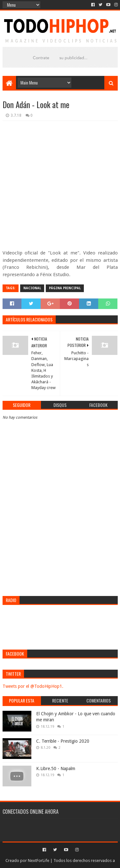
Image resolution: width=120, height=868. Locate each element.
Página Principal (65, 288)
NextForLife (39, 861)
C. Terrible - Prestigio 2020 (63, 741)
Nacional (32, 288)
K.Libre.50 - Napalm (56, 769)
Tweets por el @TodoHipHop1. (33, 686)
